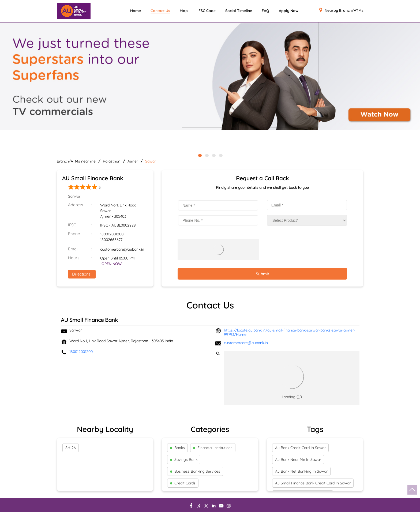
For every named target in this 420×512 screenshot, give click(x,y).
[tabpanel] (210, 77)
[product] (307, 220)
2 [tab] (207, 155)
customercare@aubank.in (122, 249)
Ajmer (133, 161)
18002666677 (111, 240)
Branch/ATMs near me (76, 161)
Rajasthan (112, 161)
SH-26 (71, 448)
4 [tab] (220, 155)
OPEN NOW (112, 264)
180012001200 (112, 234)
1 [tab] (200, 155)
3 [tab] (213, 155)
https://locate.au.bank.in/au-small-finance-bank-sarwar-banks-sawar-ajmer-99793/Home (290, 332)
